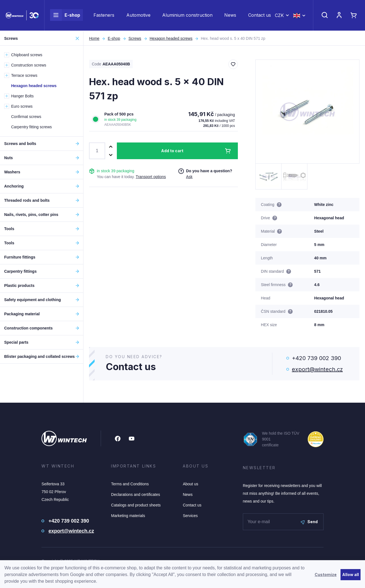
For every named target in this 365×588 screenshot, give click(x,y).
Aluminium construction (187, 16)
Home (94, 38)
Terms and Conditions (130, 484)
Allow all (351, 575)
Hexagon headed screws (171, 38)
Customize (326, 575)
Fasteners (104, 16)
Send (309, 522)
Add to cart (172, 151)
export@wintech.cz (317, 369)
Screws (135, 38)
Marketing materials (128, 516)
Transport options (151, 177)
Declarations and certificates (135, 494)
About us (190, 484)
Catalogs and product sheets (136, 505)
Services (190, 516)
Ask (189, 177)
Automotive (138, 16)
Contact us (260, 16)
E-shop (65, 16)
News (230, 16)
